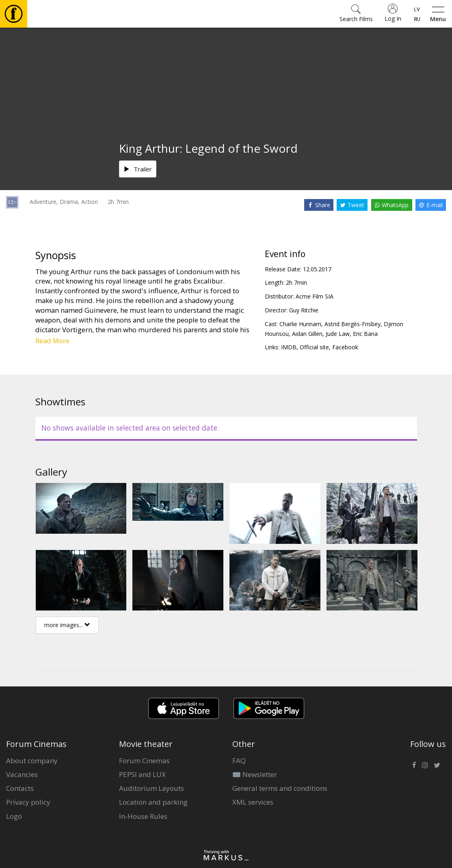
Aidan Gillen (307, 334)
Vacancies (22, 774)
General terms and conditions (280, 788)
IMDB (289, 347)
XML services (253, 802)
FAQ (239, 761)
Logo (14, 816)
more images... (67, 625)
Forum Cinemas (144, 761)
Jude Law (338, 334)
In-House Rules (143, 816)
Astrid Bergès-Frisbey (353, 324)
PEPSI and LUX (142, 774)
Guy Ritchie (304, 310)
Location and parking (153, 802)
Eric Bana (365, 334)
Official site (314, 347)
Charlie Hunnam (300, 324)
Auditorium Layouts (151, 788)
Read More (52, 341)
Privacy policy (28, 802)
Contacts (20, 788)
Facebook (345, 347)
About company (32, 761)
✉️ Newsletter (255, 774)
